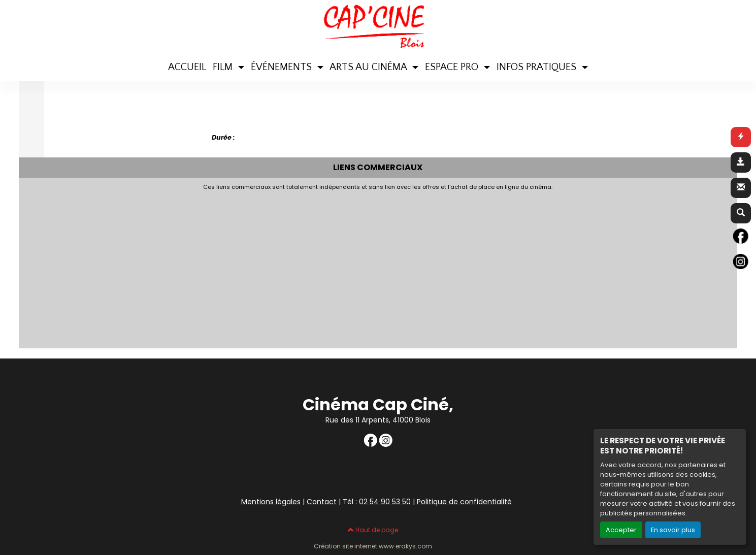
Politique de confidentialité (464, 502)
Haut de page (373, 530)
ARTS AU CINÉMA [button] (369, 67)
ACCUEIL (187, 67)
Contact (322, 502)
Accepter (621, 530)
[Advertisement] (270, 267)
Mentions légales (271, 502)
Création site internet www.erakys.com (373, 546)
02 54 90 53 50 (385, 502)
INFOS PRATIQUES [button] (538, 67)
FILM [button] (224, 67)
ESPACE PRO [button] (453, 67)
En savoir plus (673, 530)
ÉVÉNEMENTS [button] (283, 67)
